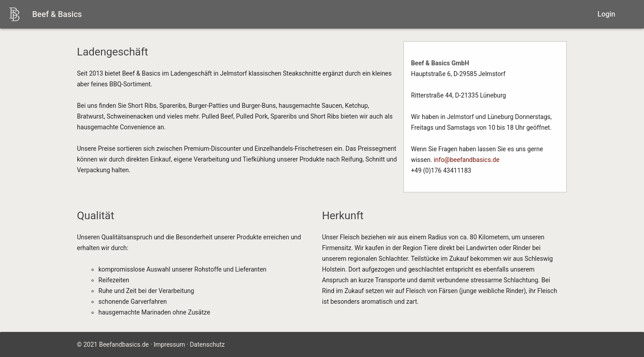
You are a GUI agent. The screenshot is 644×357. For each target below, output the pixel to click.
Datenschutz (207, 344)
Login (606, 14)
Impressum (169, 344)
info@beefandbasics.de (467, 160)
